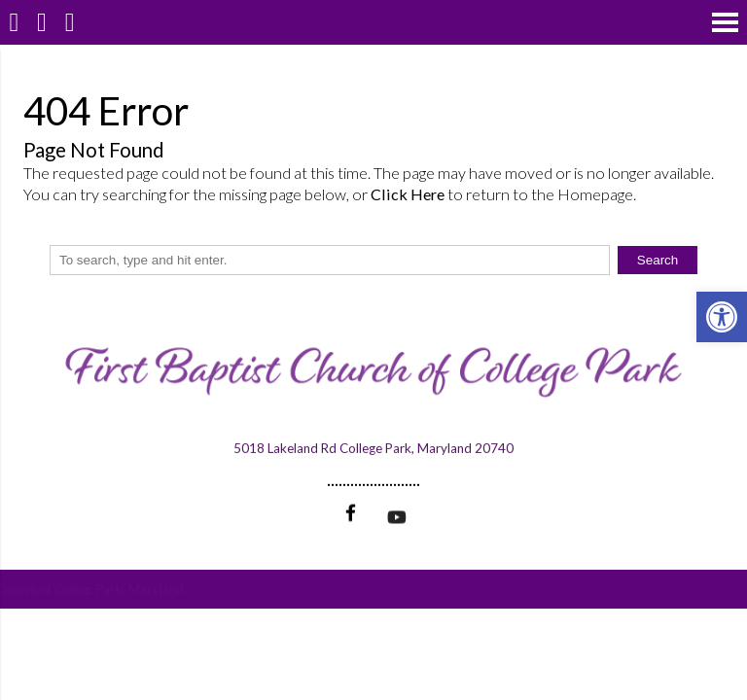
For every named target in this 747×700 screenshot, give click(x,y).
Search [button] (658, 260)
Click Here (408, 194)
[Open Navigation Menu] (725, 22)
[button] (722, 317)
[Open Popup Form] (70, 22)
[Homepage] (14, 22)
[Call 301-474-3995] (42, 22)
